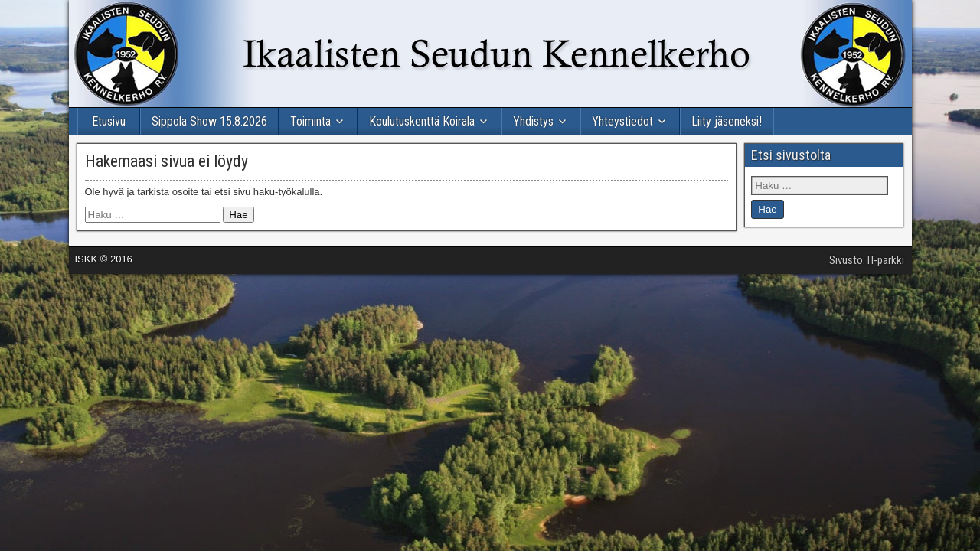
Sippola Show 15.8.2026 (209, 121)
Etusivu (109, 121)
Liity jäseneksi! (727, 121)
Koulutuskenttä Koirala (422, 121)
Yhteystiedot (622, 121)
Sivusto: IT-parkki (867, 260)
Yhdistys (533, 121)
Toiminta (310, 121)
